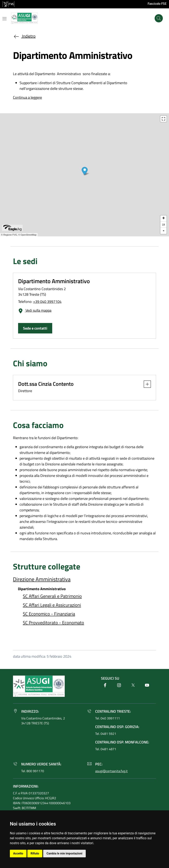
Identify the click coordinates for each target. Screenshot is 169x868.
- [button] (164, 231)
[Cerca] (159, 18)
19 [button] (163, 225)
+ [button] (164, 219)
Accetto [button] (18, 853)
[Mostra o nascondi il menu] (5, 19)
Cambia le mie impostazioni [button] (64, 853)
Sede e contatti (35, 328)
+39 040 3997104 (47, 302)
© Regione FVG (9, 235)
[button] (145, 384)
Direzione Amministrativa (42, 579)
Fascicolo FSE (157, 3)
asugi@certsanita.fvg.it (111, 771)
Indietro (24, 36)
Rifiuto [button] (35, 853)
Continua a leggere (27, 97)
